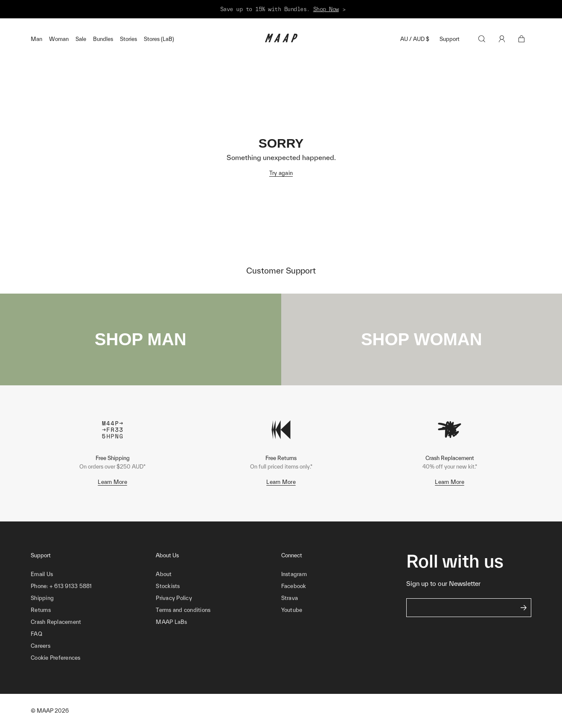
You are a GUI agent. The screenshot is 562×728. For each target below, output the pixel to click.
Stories (128, 39)
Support (450, 39)
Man (36, 39)
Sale (81, 39)
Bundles (103, 39)
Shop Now (326, 9)
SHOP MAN (141, 339)
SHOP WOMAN (422, 339)
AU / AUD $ (415, 39)
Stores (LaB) (159, 39)
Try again (281, 173)
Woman (59, 39)
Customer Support (281, 271)
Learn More (112, 482)
